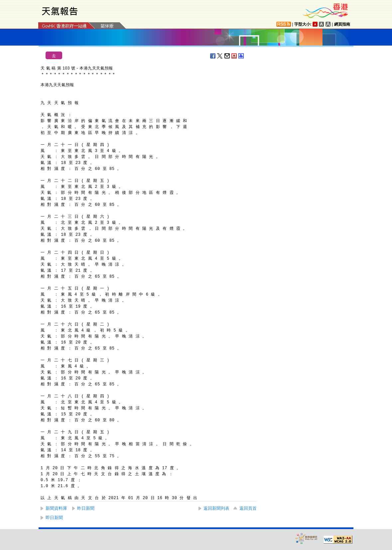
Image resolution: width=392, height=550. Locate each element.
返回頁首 (248, 508)
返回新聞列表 (216, 508)
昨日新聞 (86, 508)
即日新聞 (54, 518)
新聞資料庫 (56, 508)
